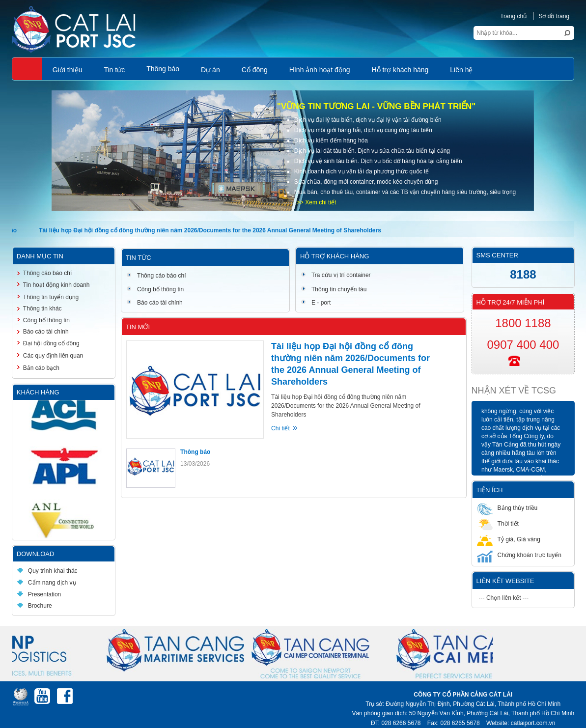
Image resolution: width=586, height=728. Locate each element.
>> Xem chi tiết (316, 202)
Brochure (35, 606)
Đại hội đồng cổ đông (51, 343)
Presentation (39, 594)
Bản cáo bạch (41, 368)
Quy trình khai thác (47, 571)
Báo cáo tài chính (154, 303)
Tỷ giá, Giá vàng (509, 539)
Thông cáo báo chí (156, 276)
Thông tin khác (42, 308)
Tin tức (139, 258)
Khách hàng (38, 392)
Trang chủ (513, 16)
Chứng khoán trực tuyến (519, 555)
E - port (316, 303)
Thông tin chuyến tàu (334, 289)
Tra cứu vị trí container (336, 275)
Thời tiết (498, 523)
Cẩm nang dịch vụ (47, 583)
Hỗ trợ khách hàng (335, 256)
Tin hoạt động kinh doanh (56, 285)
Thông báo (195, 452)
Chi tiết (280, 428)
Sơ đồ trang (554, 16)
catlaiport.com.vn (533, 723)
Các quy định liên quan (53, 356)
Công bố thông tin (155, 289)
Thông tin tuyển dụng (51, 297)
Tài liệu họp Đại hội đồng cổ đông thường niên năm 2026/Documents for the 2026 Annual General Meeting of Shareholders (212, 230)
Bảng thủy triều (507, 508)
